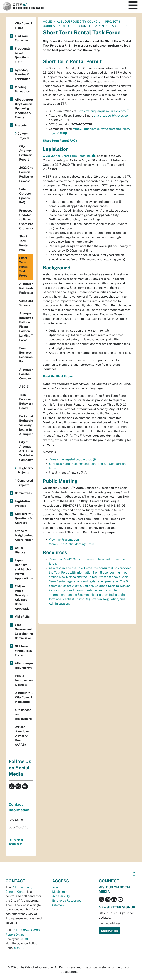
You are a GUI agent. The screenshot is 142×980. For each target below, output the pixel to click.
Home (47, 22)
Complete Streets (26, 303)
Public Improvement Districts (24, 680)
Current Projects (58, 26)
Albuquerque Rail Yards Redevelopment (26, 288)
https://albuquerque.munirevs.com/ (102, 111)
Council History (20, 550)
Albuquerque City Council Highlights (24, 697)
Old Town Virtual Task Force (23, 651)
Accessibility (61, 896)
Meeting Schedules (22, 89)
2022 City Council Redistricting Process (26, 174)
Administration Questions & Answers (24, 518)
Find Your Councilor (22, 38)
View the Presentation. (64, 540)
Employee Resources (67, 901)
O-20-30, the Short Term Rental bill (67, 156)
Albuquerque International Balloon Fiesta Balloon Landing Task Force (26, 327)
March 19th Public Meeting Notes (72, 544)
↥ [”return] (134, 874)
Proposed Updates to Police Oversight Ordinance (26, 219)
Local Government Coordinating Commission (24, 631)
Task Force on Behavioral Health (26, 401)
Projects (113, 22)
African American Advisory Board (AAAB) (22, 736)
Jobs (55, 887)
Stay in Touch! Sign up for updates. (116, 915)
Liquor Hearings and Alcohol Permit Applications (24, 569)
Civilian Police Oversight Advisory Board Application (23, 597)
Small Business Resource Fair (26, 355)
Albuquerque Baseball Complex (26, 374)
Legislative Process (22, 504)
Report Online (15, 935)
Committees (23, 493)
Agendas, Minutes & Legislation (22, 74)
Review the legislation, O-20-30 (71, 459)
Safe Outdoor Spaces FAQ (25, 196)
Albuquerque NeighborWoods (24, 666)
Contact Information (19, 807)
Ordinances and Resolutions (23, 714)
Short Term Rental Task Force (24, 267)
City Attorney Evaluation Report (26, 153)
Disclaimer (59, 892)
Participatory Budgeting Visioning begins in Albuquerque (26, 425)
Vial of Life (22, 617)
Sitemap (58, 905)
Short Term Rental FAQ (24, 243)
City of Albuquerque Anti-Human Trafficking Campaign (26, 451)
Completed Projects (25, 483)
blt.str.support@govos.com (112, 115)
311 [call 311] (15, 930)
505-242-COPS (25, 948)
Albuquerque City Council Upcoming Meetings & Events (24, 108)
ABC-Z (24, 387)
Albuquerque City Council (78, 22)
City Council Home (24, 26)
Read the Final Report (58, 376)
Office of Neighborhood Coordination (24, 535)
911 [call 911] (27, 939)
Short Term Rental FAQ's (60, 141)
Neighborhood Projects (25, 470)
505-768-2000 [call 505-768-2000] (31, 930)
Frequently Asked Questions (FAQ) (23, 55)
